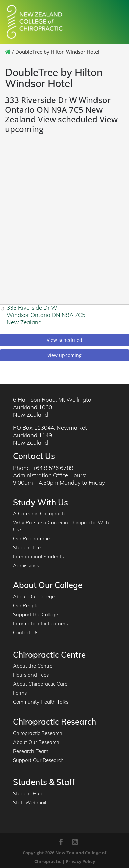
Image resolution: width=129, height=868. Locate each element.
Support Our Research (38, 761)
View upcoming (65, 355)
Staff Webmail (29, 803)
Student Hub (28, 794)
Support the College (36, 615)
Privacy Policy (80, 861)
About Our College (34, 597)
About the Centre (33, 666)
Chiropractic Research (38, 734)
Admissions (26, 566)
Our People (26, 606)
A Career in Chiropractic (40, 514)
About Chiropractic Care (40, 685)
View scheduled (64, 340)
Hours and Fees (31, 675)
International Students (38, 557)
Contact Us (26, 633)
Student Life (27, 548)
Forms (20, 694)
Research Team (31, 752)
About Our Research (36, 743)
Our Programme (31, 539)
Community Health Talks (41, 703)
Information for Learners (40, 624)
